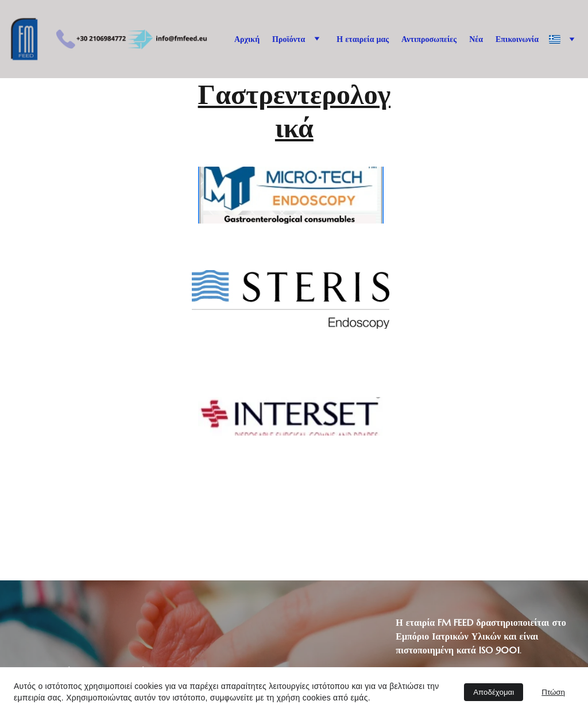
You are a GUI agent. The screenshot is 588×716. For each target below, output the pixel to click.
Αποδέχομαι (494, 692)
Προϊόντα (289, 39)
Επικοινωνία (517, 39)
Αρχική (247, 39)
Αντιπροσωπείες (429, 39)
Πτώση (553, 692)
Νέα (476, 39)
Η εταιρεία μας (363, 39)
